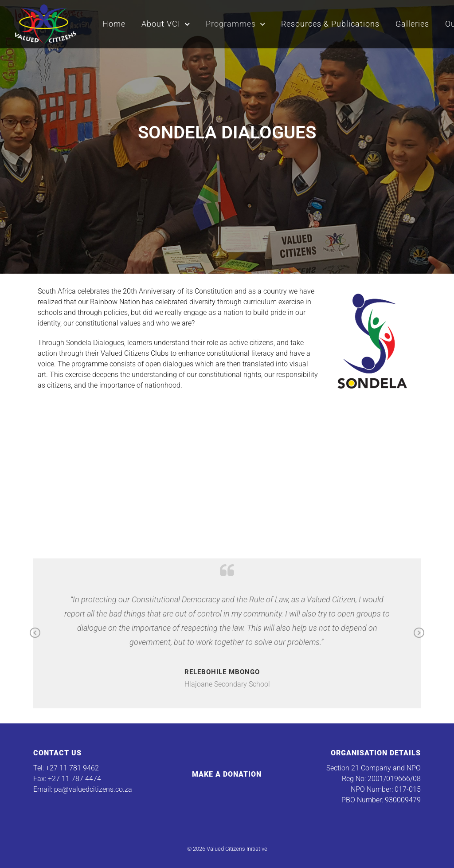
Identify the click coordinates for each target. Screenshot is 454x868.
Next (419, 633)
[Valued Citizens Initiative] (45, 23)
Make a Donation (227, 774)
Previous (35, 633)
